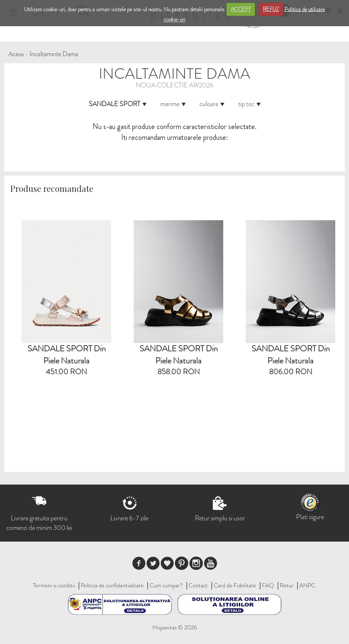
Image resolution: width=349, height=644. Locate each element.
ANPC (307, 585)
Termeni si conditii (54, 585)
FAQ (268, 585)
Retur (287, 585)
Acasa (16, 54)
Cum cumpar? (166, 585)
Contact (198, 585)
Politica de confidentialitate (112, 585)
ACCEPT (241, 9)
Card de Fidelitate (235, 585)
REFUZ (271, 9)
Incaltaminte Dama (54, 54)
